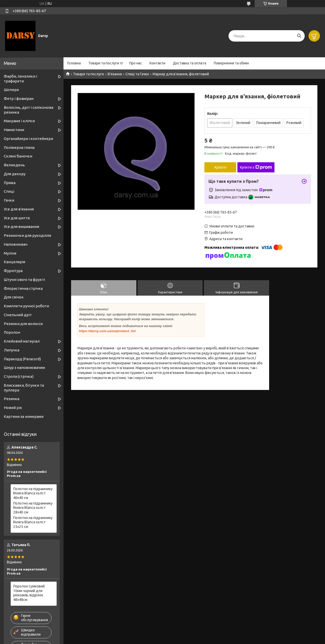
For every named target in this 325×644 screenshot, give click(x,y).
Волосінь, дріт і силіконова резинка (29, 110)
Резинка (12, 399)
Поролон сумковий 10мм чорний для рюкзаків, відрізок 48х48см (29, 593)
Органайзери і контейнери (28, 139)
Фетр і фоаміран (19, 99)
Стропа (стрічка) (19, 376)
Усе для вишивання (21, 227)
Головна (74, 63)
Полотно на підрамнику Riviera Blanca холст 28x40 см (33, 508)
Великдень (14, 165)
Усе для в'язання (19, 209)
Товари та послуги (104, 63)
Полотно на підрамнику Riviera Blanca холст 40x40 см (33, 493)
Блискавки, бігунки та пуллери (24, 388)
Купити (220, 167)
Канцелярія (14, 262)
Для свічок (14, 297)
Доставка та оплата (190, 63)
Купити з (256, 167)
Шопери (11, 90)
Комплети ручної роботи (26, 306)
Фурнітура (13, 271)
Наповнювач (16, 244)
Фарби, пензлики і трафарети (20, 79)
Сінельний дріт (18, 315)
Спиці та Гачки (137, 74)
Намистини (14, 130)
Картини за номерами (24, 416)
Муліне (10, 253)
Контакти (157, 63)
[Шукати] (299, 36)
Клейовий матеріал (22, 341)
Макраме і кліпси (19, 121)
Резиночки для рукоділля (27, 235)
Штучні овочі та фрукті (24, 280)
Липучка (12, 350)
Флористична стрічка (23, 288)
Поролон (12, 332)
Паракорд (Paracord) (22, 359)
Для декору (15, 174)
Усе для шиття (17, 218)
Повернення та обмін (231, 63)
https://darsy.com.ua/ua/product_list (107, 331)
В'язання (115, 74)
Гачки (9, 200)
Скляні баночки (18, 156)
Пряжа (10, 183)
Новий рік (13, 408)
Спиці (9, 191)
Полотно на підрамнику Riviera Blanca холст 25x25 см (33, 522)
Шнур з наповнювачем (24, 368)
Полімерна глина (19, 147)
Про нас (136, 63)
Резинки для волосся (23, 324)
